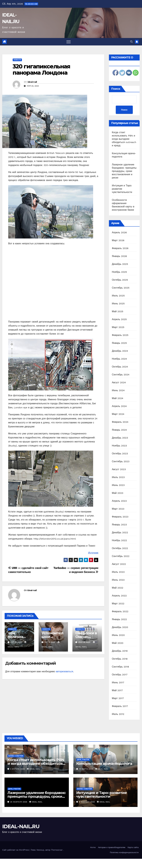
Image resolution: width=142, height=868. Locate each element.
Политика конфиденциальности (124, 852)
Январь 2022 (119, 619)
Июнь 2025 (118, 304)
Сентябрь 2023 (121, 461)
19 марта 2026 (86, 769)
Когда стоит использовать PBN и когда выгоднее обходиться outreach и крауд (124, 139)
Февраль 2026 (120, 248)
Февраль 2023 (120, 517)
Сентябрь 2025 (121, 288)
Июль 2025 (118, 296)
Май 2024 (118, 398)
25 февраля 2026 (19, 802)
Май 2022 (118, 588)
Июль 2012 (118, 714)
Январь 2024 (119, 430)
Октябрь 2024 (120, 367)
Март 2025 (118, 327)
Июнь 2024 (118, 390)
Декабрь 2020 (120, 627)
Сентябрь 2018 (120, 667)
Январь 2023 (119, 525)
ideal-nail (32, 82)
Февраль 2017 (120, 706)
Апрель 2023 (119, 501)
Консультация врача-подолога (104, 764)
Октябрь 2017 (120, 675)
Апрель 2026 (119, 232)
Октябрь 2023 (120, 454)
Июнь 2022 (118, 580)
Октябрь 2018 (120, 659)
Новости (17, 60)
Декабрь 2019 (120, 651)
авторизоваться (64, 671)
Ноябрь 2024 (119, 359)
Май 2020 (118, 643)
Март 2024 (118, 414)
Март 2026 (118, 240)
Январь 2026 (119, 256)
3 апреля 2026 (18, 769)
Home (93, 847)
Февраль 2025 (120, 335)
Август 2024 (119, 382)
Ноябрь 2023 (119, 446)
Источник (93, 553)
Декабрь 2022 (120, 532)
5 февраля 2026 (87, 802)
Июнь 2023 (118, 485)
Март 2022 (118, 604)
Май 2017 (117, 690)
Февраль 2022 (120, 611)
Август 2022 (119, 564)
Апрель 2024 (119, 406)
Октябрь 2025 (120, 280)
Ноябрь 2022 (119, 540)
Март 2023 (118, 509)
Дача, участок (83, 760)
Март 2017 (118, 698)
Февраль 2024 (120, 422)
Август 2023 (119, 469)
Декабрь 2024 (120, 351)
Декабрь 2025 (120, 264)
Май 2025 (118, 311)
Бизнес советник (16, 756)
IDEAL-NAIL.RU (21, 826)
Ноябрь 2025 (119, 272)
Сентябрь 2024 (121, 375)
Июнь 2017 (118, 682)
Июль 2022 (118, 572)
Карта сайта (133, 847)
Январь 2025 (119, 343)
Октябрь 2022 (120, 548)
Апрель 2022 (119, 596)
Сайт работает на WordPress (16, 850)
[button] (131, 42)
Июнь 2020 (118, 635)
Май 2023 (118, 493)
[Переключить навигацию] (69, 42)
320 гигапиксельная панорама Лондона (41, 69)
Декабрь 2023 (120, 438)
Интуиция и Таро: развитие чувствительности (122, 189)
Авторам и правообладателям (112, 847)
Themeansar (57, 850)
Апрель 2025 (119, 319)
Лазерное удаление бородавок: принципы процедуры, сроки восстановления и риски (124, 171)
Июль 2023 (118, 477)
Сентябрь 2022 (121, 556)
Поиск (116, 89)
